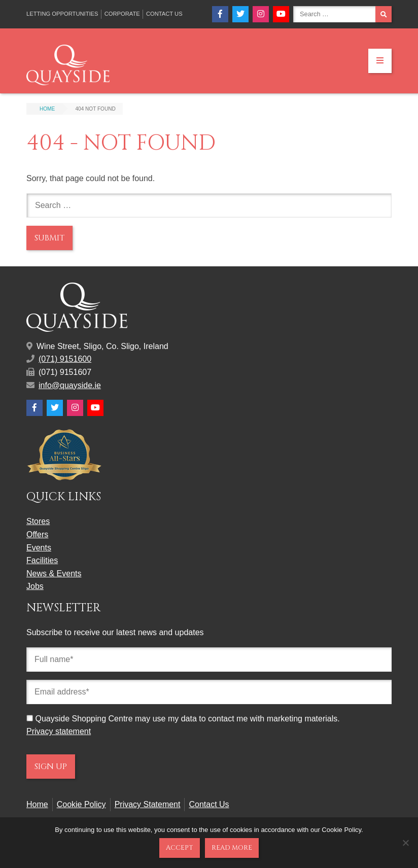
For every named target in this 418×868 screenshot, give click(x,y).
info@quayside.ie (70, 385)
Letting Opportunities (62, 14)
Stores (38, 521)
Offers (37, 534)
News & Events (54, 574)
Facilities (42, 560)
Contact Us (164, 14)
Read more (232, 848)
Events (39, 548)
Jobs (35, 586)
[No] (405, 843)
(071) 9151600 (65, 359)
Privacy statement (59, 731)
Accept (180, 848)
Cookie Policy (81, 804)
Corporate (122, 14)
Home (37, 804)
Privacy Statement (148, 804)
